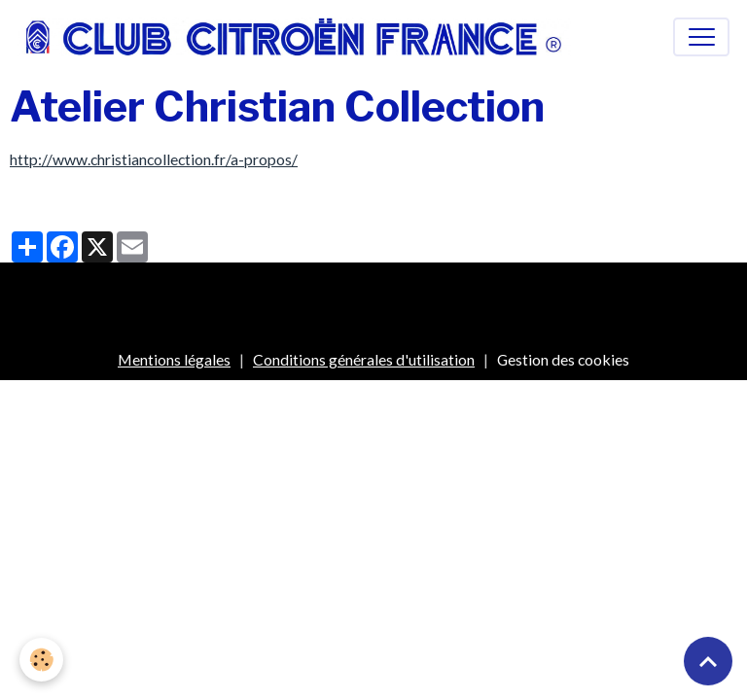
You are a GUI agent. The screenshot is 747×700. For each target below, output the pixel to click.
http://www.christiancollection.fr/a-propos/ (154, 159)
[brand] (299, 37)
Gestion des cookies (563, 359)
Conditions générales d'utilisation (364, 359)
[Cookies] (41, 660)
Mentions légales (174, 359)
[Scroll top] (708, 661)
